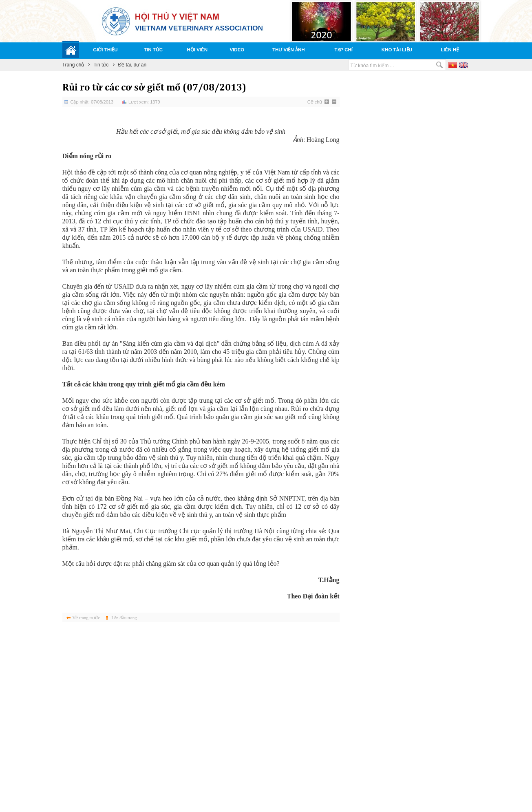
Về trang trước (86, 618)
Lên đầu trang (124, 618)
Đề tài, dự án (132, 65)
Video (237, 50)
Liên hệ (450, 50)
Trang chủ (73, 65)
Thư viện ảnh (289, 50)
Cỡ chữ (315, 102)
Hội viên (198, 50)
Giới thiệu (105, 50)
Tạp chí (344, 50)
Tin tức (153, 50)
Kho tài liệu (397, 50)
